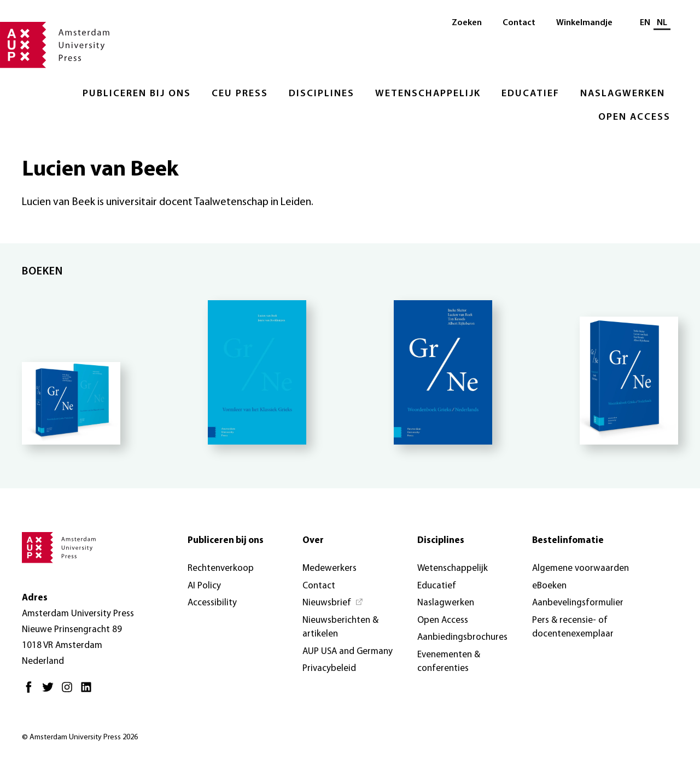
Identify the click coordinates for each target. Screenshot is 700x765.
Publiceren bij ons (137, 94)
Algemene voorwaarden (581, 568)
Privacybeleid (329, 668)
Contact (519, 23)
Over (313, 541)
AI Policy (204, 586)
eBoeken (549, 586)
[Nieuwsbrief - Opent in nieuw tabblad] (333, 603)
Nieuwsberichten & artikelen (340, 627)
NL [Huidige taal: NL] (662, 23)
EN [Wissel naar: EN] (645, 23)
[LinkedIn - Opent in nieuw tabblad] (89, 691)
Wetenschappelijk (428, 94)
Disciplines (322, 94)
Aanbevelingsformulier (578, 603)
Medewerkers (329, 568)
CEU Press (240, 94)
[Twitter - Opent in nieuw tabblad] (51, 691)
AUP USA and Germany (348, 652)
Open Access (634, 117)
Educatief (530, 94)
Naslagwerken (623, 94)
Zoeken (467, 23)
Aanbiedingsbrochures (462, 637)
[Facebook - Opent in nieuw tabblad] (31, 691)
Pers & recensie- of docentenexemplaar (573, 627)
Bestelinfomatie (568, 541)
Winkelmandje (584, 23)
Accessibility (212, 603)
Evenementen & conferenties (449, 662)
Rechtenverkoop (221, 568)
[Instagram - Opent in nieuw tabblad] (70, 691)
